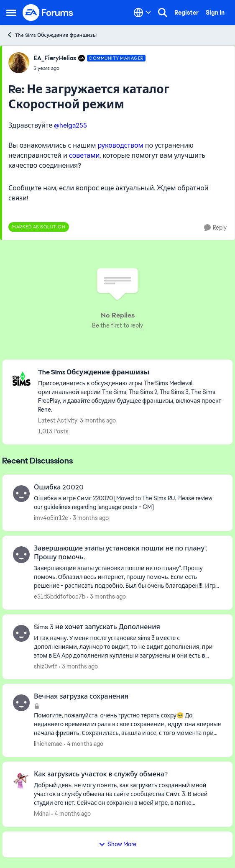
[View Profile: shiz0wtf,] (21, 633)
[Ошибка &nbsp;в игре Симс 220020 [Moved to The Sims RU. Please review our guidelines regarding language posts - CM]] (128, 503)
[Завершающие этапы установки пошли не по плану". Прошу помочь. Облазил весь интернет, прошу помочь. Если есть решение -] (128, 577)
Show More (117, 844)
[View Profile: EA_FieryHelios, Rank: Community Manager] (19, 63)
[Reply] (215, 228)
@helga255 (70, 125)
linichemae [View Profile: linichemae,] (48, 744)
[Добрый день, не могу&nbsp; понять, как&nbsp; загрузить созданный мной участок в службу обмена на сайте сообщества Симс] (128, 794)
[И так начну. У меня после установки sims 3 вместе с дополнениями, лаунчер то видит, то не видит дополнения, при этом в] (128, 647)
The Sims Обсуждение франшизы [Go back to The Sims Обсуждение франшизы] (51, 35)
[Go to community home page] (48, 13)
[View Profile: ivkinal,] (21, 781)
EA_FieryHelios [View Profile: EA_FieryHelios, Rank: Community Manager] (55, 58)
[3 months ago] (89, 518)
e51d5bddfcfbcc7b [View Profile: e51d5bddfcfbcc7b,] (60, 597)
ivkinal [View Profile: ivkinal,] (42, 814)
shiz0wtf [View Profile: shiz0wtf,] (46, 666)
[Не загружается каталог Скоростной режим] (89, 68)
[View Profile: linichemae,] (21, 703)
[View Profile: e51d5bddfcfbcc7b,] (21, 555)
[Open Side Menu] (11, 13)
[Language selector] (142, 13)
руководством (121, 145)
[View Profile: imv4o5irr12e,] (21, 494)
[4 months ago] (84, 744)
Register (186, 13)
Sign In (215, 13)
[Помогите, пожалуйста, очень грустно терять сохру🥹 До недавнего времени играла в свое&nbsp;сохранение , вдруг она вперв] (128, 724)
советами (84, 155)
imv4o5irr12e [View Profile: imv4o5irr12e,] (51, 518)
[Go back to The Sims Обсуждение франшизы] (131, 373)
